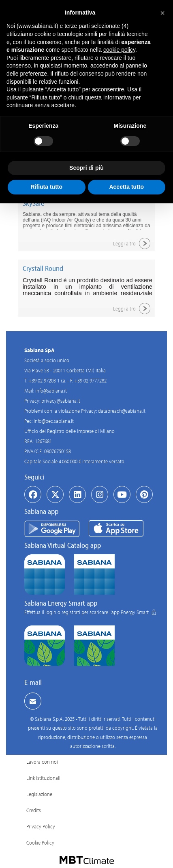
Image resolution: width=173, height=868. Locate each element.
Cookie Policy (40, 843)
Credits (34, 810)
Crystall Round (43, 268)
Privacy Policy (41, 826)
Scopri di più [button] (86, 168)
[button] (162, 13)
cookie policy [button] (119, 50)
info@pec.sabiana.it (54, 421)
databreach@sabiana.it (122, 411)
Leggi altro (133, 243)
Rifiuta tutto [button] (46, 187)
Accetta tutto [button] (126, 187)
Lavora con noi (42, 762)
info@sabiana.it (51, 391)
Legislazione (39, 794)
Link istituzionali (43, 778)
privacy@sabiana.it (61, 401)
